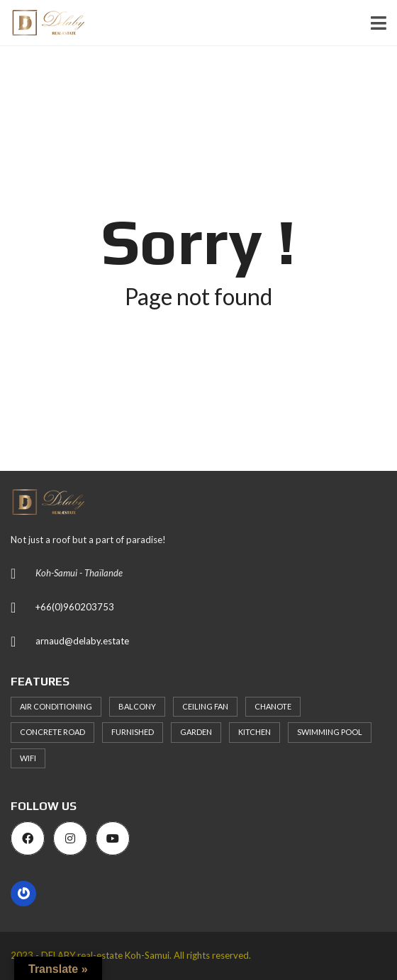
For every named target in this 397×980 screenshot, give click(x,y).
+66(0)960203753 (75, 607)
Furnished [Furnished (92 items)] (133, 732)
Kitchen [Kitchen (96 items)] (255, 732)
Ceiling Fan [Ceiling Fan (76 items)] (205, 706)
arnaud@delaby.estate (82, 641)
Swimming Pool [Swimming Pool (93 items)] (330, 732)
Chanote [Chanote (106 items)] (273, 706)
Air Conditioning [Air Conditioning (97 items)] (56, 706)
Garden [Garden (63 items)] (196, 732)
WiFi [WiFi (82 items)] (28, 758)
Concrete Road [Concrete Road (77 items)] (52, 732)
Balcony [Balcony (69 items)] (137, 706)
